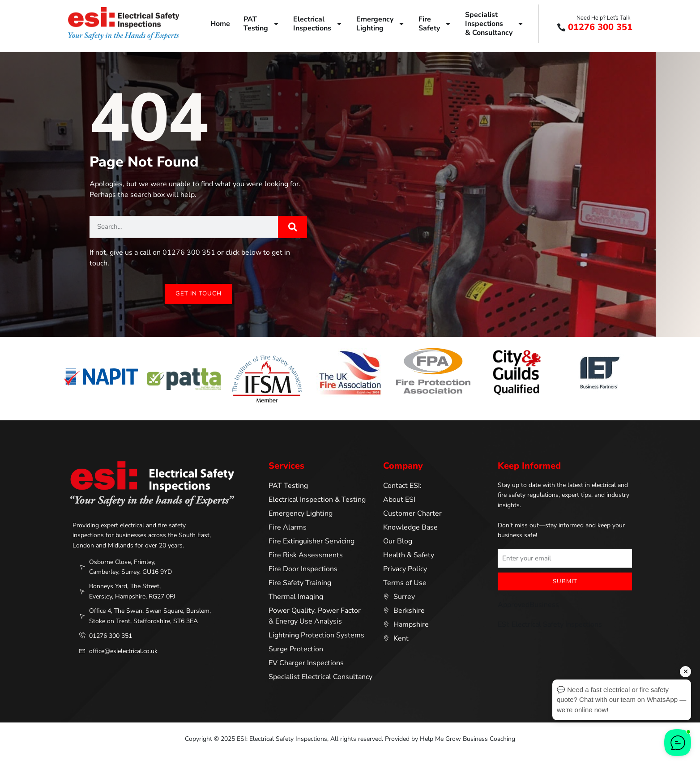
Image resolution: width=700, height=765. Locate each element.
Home (220, 24)
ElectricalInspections (318, 24)
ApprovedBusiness (528, 605)
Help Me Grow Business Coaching (467, 739)
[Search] (292, 227)
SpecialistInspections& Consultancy (495, 24)
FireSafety (435, 24)
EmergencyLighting (381, 24)
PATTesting (262, 24)
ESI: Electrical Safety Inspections (550, 625)
